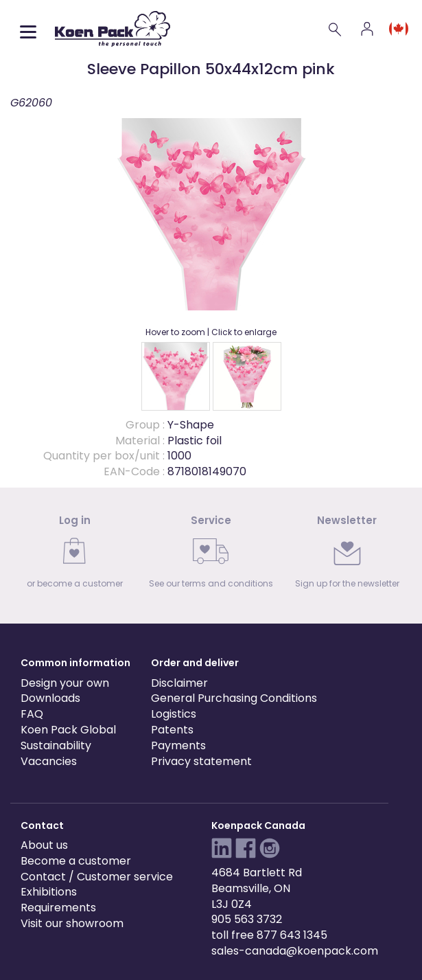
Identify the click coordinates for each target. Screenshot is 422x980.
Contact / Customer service (97, 877)
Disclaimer (179, 683)
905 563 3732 (247, 919)
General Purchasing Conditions (234, 698)
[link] (75, 556)
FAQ (32, 714)
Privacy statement (201, 761)
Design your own (65, 683)
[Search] (336, 29)
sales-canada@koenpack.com (295, 951)
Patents (172, 730)
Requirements (58, 908)
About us (44, 845)
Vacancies (49, 761)
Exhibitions (49, 892)
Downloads (50, 698)
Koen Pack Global (68, 730)
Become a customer (76, 861)
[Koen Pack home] (113, 29)
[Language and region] (399, 29)
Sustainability (56, 745)
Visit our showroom (72, 923)
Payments (178, 745)
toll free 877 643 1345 (269, 935)
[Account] (367, 29)
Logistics (174, 714)
